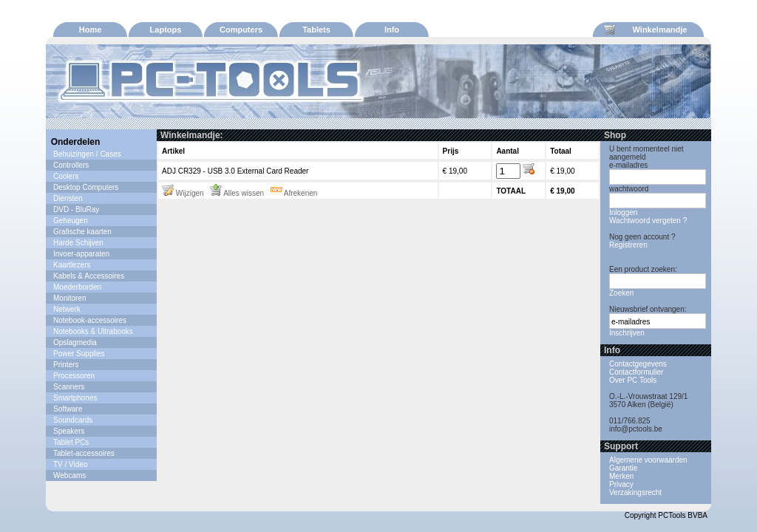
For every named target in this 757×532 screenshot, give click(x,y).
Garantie (623, 468)
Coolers (66, 176)
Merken (621, 476)
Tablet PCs (71, 442)
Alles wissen (237, 193)
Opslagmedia (75, 342)
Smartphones (75, 398)
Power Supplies (79, 354)
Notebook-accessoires (90, 320)
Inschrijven (627, 333)
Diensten (68, 198)
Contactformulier (636, 372)
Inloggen (623, 212)
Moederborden (77, 287)
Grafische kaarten (82, 232)
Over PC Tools (633, 380)
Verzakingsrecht (635, 492)
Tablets (316, 30)
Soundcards (73, 420)
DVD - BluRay (76, 209)
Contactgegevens (638, 364)
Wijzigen (183, 193)
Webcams (69, 475)
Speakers (69, 431)
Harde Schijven (78, 243)
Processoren (74, 376)
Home (91, 30)
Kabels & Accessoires (89, 276)
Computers (241, 30)
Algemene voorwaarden (648, 460)
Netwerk (67, 309)
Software (68, 409)
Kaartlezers (72, 265)
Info (392, 30)
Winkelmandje (645, 30)
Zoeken (621, 293)
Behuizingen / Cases (87, 154)
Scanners (69, 387)
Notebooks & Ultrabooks (93, 331)
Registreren (628, 245)
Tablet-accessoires (84, 453)
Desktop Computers (86, 187)
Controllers (71, 165)
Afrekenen (294, 193)
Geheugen (71, 221)
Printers (66, 365)
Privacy (621, 484)
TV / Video (71, 464)
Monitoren (69, 298)
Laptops (166, 30)
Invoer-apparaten (81, 254)
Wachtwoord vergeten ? (648, 221)
